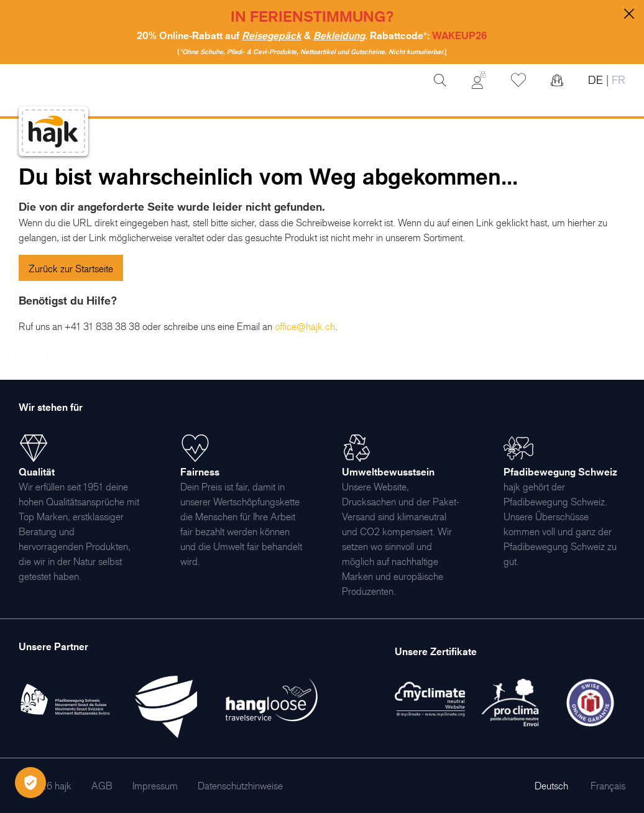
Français (608, 786)
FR (617, 80)
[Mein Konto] (479, 80)
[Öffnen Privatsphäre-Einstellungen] (30, 783)
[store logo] (53, 131)
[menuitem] (102, 786)
